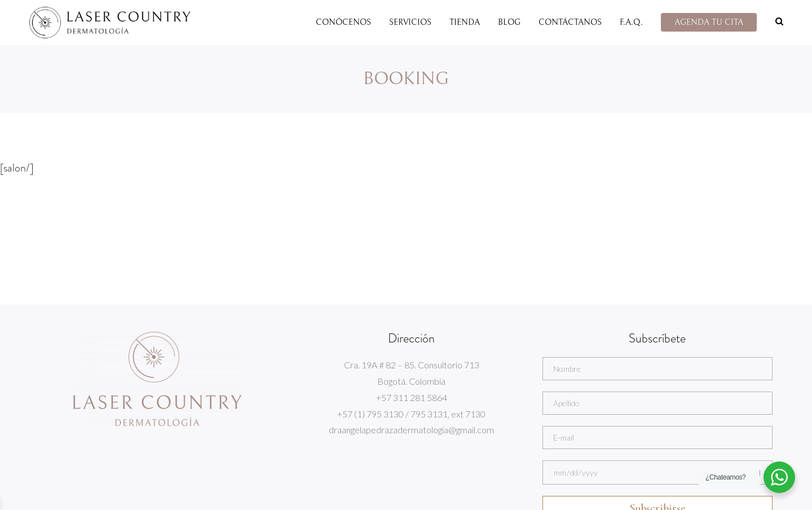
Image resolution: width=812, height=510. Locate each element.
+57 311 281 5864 (412, 397)
